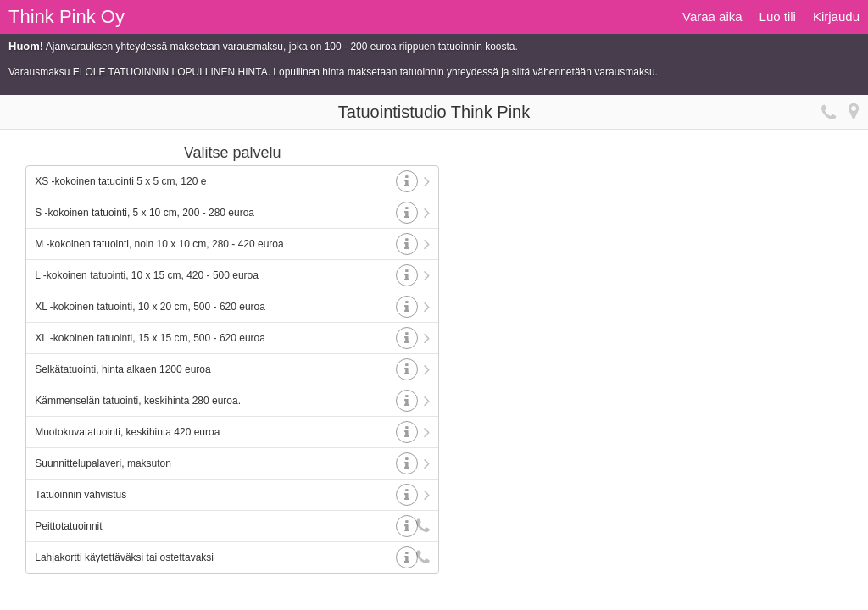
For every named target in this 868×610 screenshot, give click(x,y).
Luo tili (778, 17)
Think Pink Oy (67, 17)
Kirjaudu (836, 17)
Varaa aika (712, 17)
